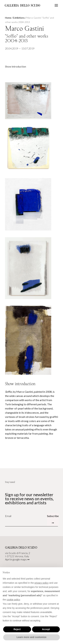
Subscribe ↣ (53, 519)
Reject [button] (17, 629)
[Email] (26, 516)
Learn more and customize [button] (32, 637)
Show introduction (16, 66)
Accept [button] (46, 629)
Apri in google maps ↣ (17, 559)
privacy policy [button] (41, 583)
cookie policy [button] (13, 600)
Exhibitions (19, 18)
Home (8, 18)
